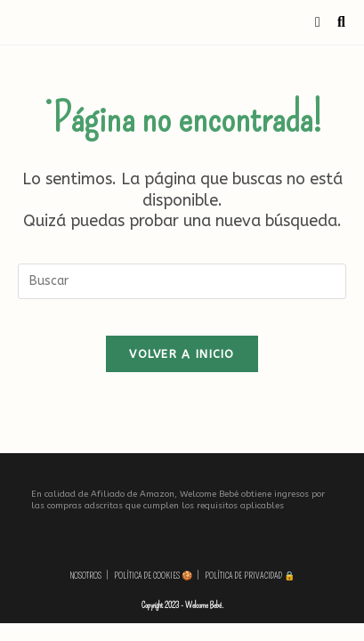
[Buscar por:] (335, 22)
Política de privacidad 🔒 (250, 576)
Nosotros (86, 576)
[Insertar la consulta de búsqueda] (182, 281)
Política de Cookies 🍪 (153, 576)
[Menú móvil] (320, 22)
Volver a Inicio (182, 354)
